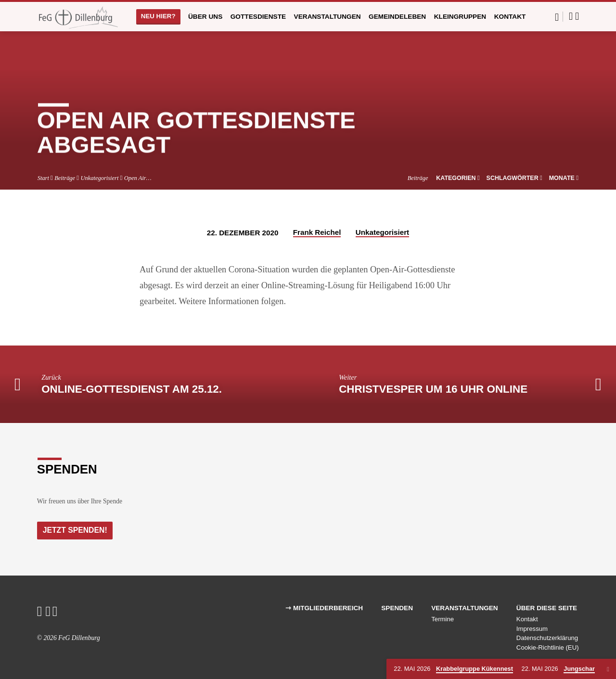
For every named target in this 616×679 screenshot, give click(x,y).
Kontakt (510, 17)
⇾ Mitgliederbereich (324, 608)
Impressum (532, 629)
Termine (443, 619)
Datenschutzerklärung (547, 638)
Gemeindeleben (397, 17)
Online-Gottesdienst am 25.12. (132, 389)
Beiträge (65, 178)
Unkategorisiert (99, 178)
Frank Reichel (317, 232)
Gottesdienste (258, 17)
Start (43, 178)
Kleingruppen (460, 17)
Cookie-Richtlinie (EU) (548, 647)
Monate (564, 178)
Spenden (397, 608)
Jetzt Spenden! (76, 530)
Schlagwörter (515, 178)
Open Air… (138, 178)
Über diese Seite (547, 608)
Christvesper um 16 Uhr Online (433, 389)
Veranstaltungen (327, 17)
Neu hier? (158, 16)
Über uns (205, 17)
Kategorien (458, 178)
